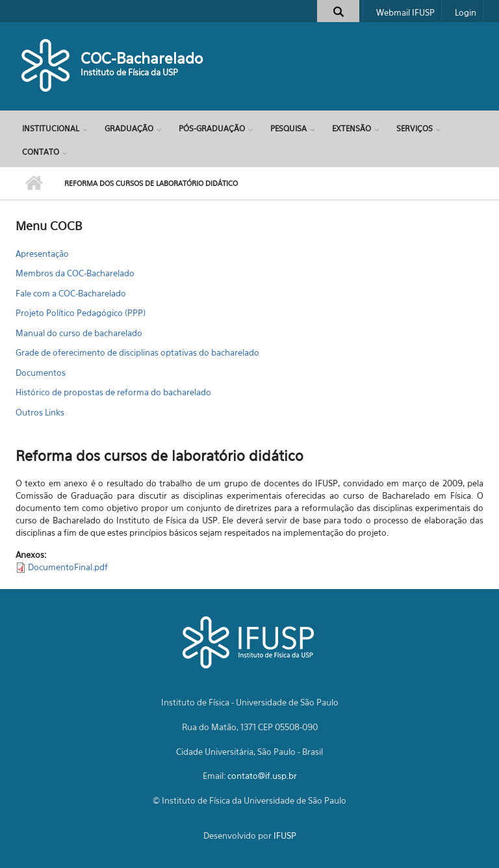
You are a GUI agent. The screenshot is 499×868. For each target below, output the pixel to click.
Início (33, 183)
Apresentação (42, 254)
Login (466, 12)
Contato (41, 152)
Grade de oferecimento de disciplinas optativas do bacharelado (137, 352)
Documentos (41, 373)
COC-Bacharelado (142, 58)
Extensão (352, 128)
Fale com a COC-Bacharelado (71, 293)
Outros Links (40, 412)
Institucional (51, 128)
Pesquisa (288, 128)
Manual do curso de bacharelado (79, 333)
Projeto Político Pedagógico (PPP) (81, 313)
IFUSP (285, 835)
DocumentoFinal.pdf (68, 567)
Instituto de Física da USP (129, 72)
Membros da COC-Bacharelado (75, 273)
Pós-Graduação (212, 128)
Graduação (129, 128)
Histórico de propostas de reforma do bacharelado (113, 392)
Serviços (415, 128)
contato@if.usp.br (262, 776)
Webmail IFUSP (405, 12)
